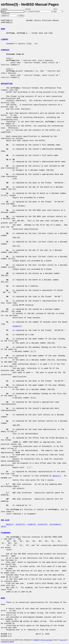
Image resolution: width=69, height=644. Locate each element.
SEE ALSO (5, 520)
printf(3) (43, 524)
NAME (3, 29)
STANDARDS (6, 533)
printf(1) (20, 524)
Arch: (56, 9)
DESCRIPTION (7, 84)
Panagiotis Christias (7, 642)
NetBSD (36, 640)
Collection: (6, 14)
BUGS (3, 598)
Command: (5, 9)
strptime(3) (55, 524)
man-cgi (63, 640)
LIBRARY (5, 39)
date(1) (56, 476)
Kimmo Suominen (47, 640)
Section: (29, 9)
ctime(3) (17, 326)
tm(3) (4, 527)
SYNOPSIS (5, 50)
